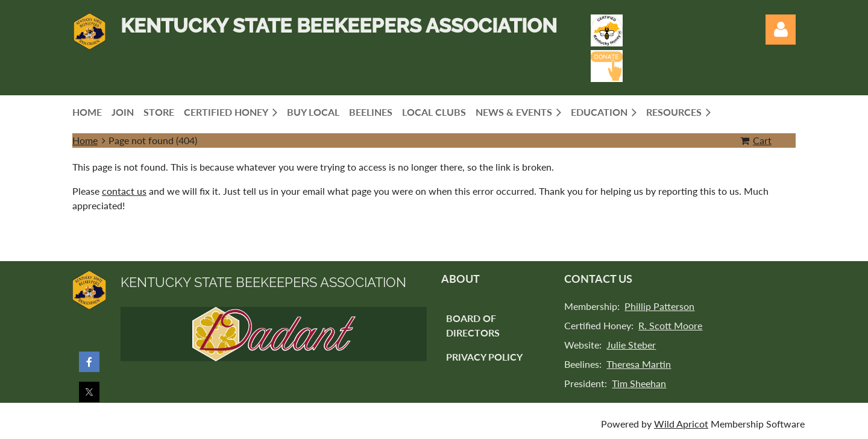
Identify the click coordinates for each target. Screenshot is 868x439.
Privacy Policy (484, 357)
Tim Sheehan (639, 383)
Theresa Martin (639, 364)
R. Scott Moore (670, 325)
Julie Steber (631, 345)
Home (85, 140)
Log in (781, 30)
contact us (124, 191)
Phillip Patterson (659, 306)
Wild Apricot (681, 424)
